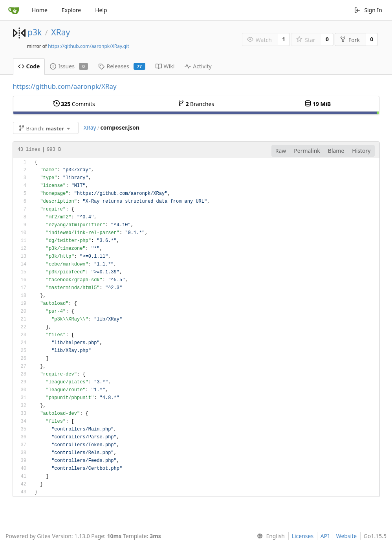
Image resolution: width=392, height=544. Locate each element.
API (325, 536)
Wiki (165, 66)
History (361, 151)
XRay (60, 32)
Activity (198, 66)
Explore (71, 10)
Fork (350, 40)
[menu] (269, 536)
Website (347, 536)
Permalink (307, 151)
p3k (35, 32)
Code (29, 66)
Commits (74, 104)
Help (101, 10)
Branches (196, 104)
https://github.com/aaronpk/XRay (65, 86)
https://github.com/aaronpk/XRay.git (88, 46)
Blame (336, 151)
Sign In (368, 10)
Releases (122, 66)
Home (40, 10)
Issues (69, 66)
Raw (281, 151)
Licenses (303, 536)
